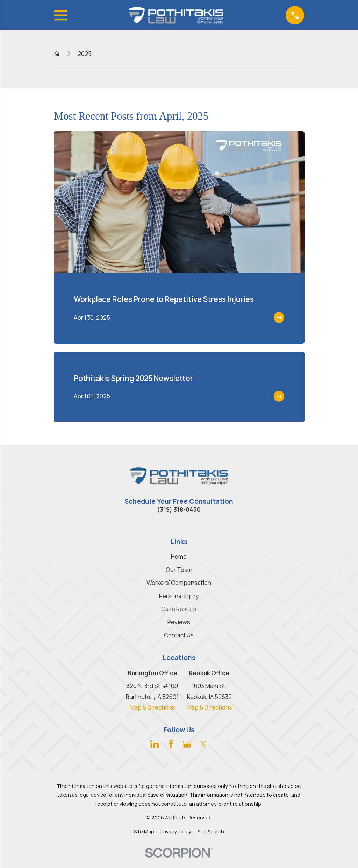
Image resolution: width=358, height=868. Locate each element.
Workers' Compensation (179, 583)
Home (179, 556)
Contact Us (179, 635)
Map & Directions (152, 707)
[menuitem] (144, 832)
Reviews (179, 622)
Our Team (179, 570)
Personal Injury (179, 596)
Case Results (179, 609)
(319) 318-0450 (179, 510)
